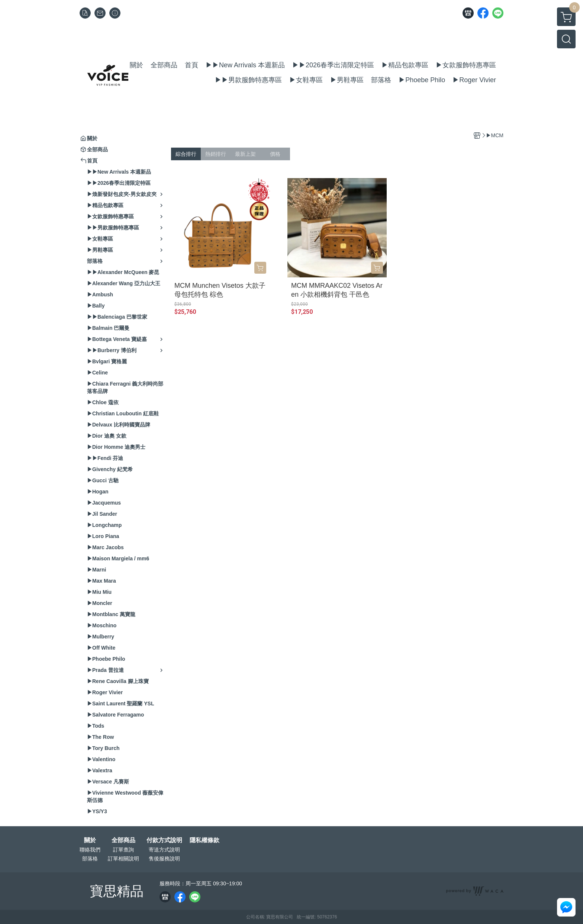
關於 (90, 840)
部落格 (90, 859)
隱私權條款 (204, 840)
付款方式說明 (164, 840)
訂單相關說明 (123, 859)
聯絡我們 (90, 850)
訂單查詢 (123, 850)
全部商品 (123, 840)
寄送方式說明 (164, 850)
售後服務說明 (164, 859)
